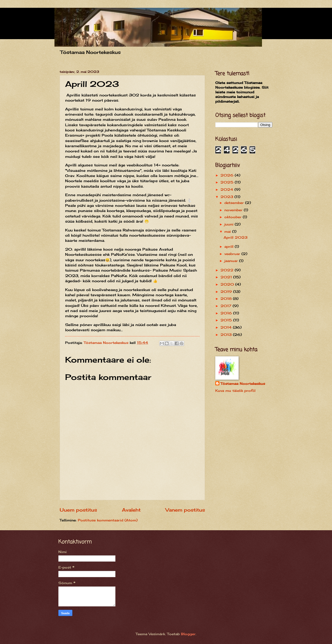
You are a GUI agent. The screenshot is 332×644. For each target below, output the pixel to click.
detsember (235, 203)
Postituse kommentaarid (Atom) (108, 520)
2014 (227, 327)
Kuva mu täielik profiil (235, 391)
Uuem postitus (78, 510)
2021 (227, 277)
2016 (227, 313)
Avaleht (131, 510)
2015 (227, 320)
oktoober (234, 217)
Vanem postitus (185, 510)
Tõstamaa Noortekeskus (243, 384)
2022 (228, 270)
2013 (227, 335)
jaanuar (232, 261)
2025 (228, 182)
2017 (227, 306)
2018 (227, 299)
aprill (230, 246)
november (234, 210)
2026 (228, 175)
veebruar (233, 254)
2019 (227, 292)
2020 (228, 284)
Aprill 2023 (236, 237)
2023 (227, 197)
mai (228, 231)
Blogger (188, 634)
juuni (230, 224)
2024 (227, 189)
